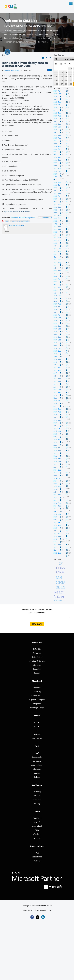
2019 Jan (57, 337)
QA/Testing (37, 792)
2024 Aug (57, 146)
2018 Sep (57, 351)
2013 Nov (57, 514)
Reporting (37, 669)
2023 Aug (57, 182)
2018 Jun (57, 359)
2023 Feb (57, 204)
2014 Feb (57, 503)
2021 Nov (57, 251)
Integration (37, 665)
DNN (37, 830)
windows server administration (20, 221)
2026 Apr (57, 91)
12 (57, 76)
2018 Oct (57, 348)
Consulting (37, 692)
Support (37, 673)
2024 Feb (57, 157)
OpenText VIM (37, 757)
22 (71, 80)
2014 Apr (57, 495)
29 (71, 84)
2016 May (57, 420)
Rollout (37, 777)
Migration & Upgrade (37, 700)
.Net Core (37, 838)
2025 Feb (57, 138)
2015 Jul (57, 448)
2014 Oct (57, 478)
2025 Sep (57, 113)
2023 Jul (57, 185)
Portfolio (37, 861)
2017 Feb (57, 392)
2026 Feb (57, 94)
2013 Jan (57, 545)
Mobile (37, 722)
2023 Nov (57, 168)
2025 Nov (57, 105)
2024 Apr (57, 149)
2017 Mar (57, 390)
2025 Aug (57, 116)
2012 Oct (57, 553)
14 (66, 76)
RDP (7, 221)
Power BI (37, 822)
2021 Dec (57, 249)
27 (62, 84)
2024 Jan (57, 160)
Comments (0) (46, 218)
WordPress (37, 834)
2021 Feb (57, 287)
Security (37, 804)
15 (71, 76)
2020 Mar (57, 318)
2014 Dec (57, 470)
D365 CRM (60, 570)
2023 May (57, 193)
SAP (37, 753)
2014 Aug (57, 486)
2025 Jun (57, 124)
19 (57, 80)
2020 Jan (57, 326)
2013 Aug (57, 525)
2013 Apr (57, 534)
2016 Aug (57, 412)
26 (57, 84)
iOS (37, 730)
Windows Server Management (23, 218)
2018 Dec (57, 340)
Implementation (37, 765)
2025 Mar (57, 135)
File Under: (6, 218)
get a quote (37, 624)
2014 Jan (57, 506)
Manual (37, 796)
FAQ (51, 910)
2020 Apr (57, 315)
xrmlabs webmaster (12, 71)
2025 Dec (57, 102)
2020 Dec (57, 296)
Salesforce (37, 818)
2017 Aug (57, 370)
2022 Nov (57, 215)
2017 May (57, 381)
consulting (37, 653)
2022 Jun (57, 226)
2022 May (57, 229)
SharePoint (37, 688)
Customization (37, 657)
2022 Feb (57, 240)
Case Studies (37, 857)
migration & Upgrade (37, 661)
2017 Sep (57, 368)
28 (66, 84)
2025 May (57, 127)
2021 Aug (57, 263)
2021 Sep (57, 260)
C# (61, 564)
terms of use (27, 910)
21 (66, 80)
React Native (59, 594)
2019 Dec (57, 329)
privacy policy (40, 910)
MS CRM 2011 (61, 582)
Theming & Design (37, 708)
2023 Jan (57, 207)
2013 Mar (57, 536)
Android (37, 726)
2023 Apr (57, 196)
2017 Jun (57, 379)
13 (62, 76)
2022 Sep (57, 218)
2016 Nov (57, 401)
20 (62, 80)
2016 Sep (57, 409)
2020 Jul (57, 307)
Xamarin (59, 600)
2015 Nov (57, 431)
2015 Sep (57, 440)
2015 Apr (57, 459)
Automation (37, 800)
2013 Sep (57, 522)
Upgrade (37, 773)
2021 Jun (57, 271)
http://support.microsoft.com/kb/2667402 (17, 212)
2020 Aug (57, 304)
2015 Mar (57, 462)
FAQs (37, 853)
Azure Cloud (37, 826)
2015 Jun (57, 451)
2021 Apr (57, 279)
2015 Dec (57, 428)
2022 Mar (57, 238)
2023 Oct (57, 171)
